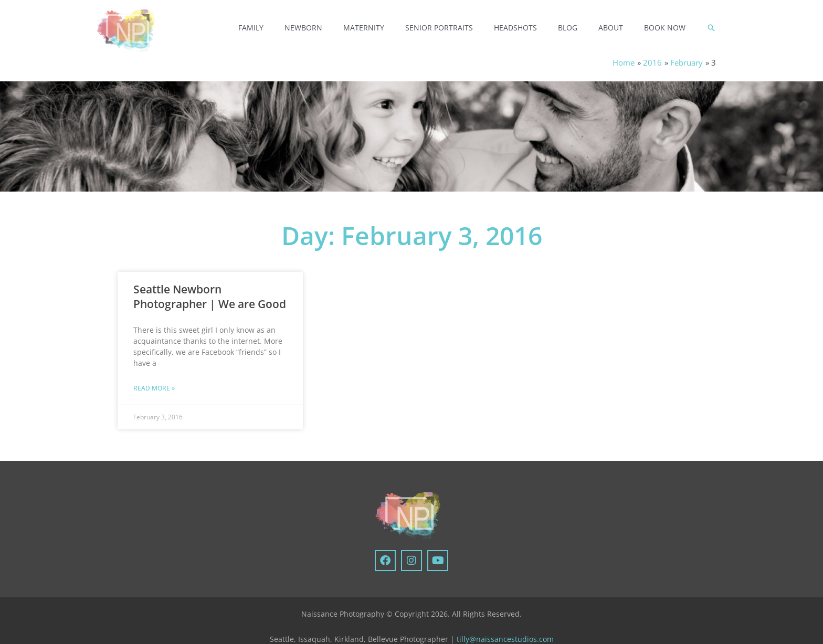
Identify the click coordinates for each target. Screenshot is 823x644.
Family (251, 28)
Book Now (665, 28)
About (611, 28)
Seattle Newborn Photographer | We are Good (210, 296)
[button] (711, 28)
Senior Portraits (439, 28)
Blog (568, 28)
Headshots (515, 28)
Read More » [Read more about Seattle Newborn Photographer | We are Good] (154, 389)
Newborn (303, 28)
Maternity (364, 28)
